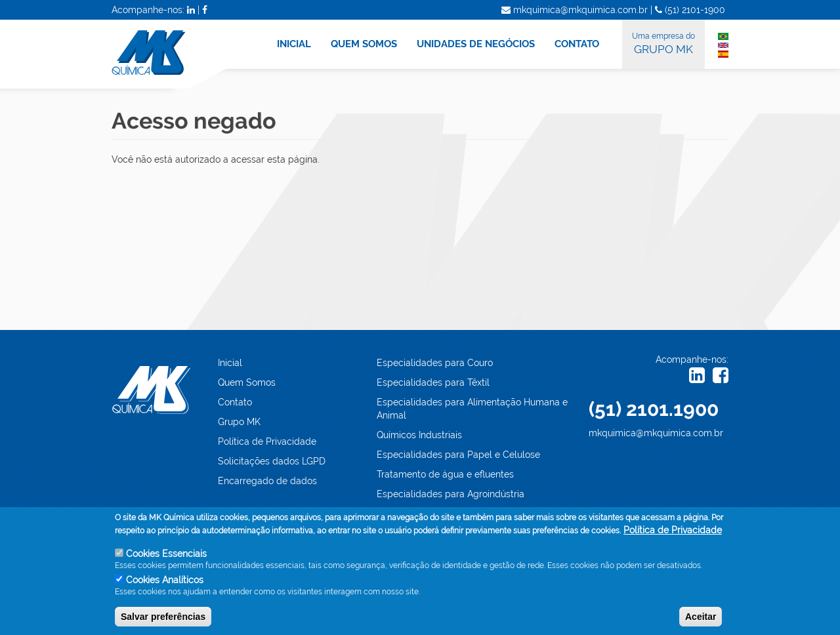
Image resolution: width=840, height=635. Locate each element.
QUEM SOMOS (364, 44)
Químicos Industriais (419, 435)
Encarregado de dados (267, 481)
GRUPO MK (663, 43)
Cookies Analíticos (165, 582)
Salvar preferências (163, 619)
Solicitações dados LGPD (272, 461)
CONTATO (577, 44)
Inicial (230, 363)
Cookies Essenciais (166, 556)
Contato (235, 402)
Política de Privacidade (267, 441)
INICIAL (294, 44)
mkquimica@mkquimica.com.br (656, 433)
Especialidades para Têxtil (433, 382)
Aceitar (701, 619)
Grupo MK (239, 422)
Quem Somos (247, 382)
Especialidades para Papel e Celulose (458, 455)
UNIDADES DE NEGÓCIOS (476, 44)
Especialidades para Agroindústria (451, 494)
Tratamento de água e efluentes (445, 474)
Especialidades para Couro (435, 363)
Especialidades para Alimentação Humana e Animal (472, 409)
